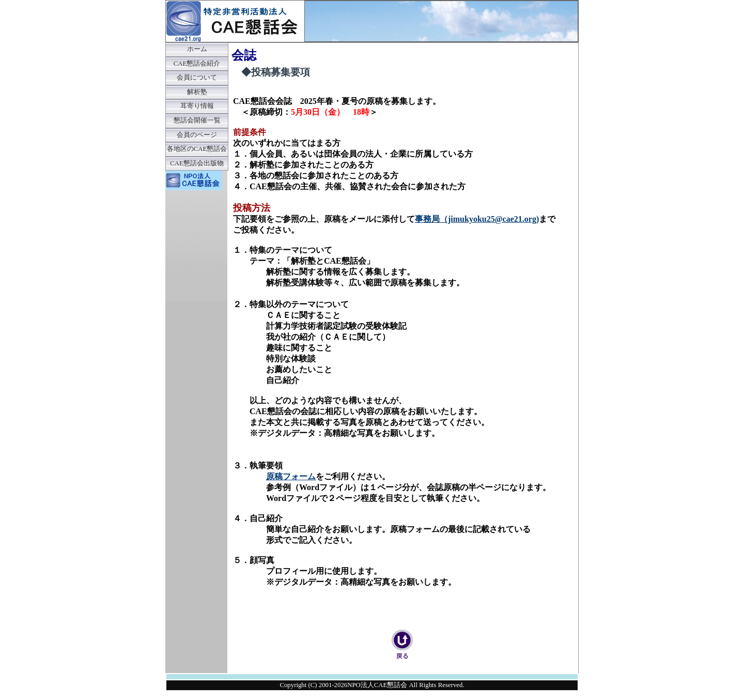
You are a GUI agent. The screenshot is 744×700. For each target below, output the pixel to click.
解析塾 (197, 92)
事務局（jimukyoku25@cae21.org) (477, 219)
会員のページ (197, 135)
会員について (197, 78)
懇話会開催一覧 (197, 120)
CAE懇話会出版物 (197, 163)
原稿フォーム (291, 476)
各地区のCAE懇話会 (197, 149)
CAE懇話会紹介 (197, 64)
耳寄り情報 (197, 106)
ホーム (197, 49)
